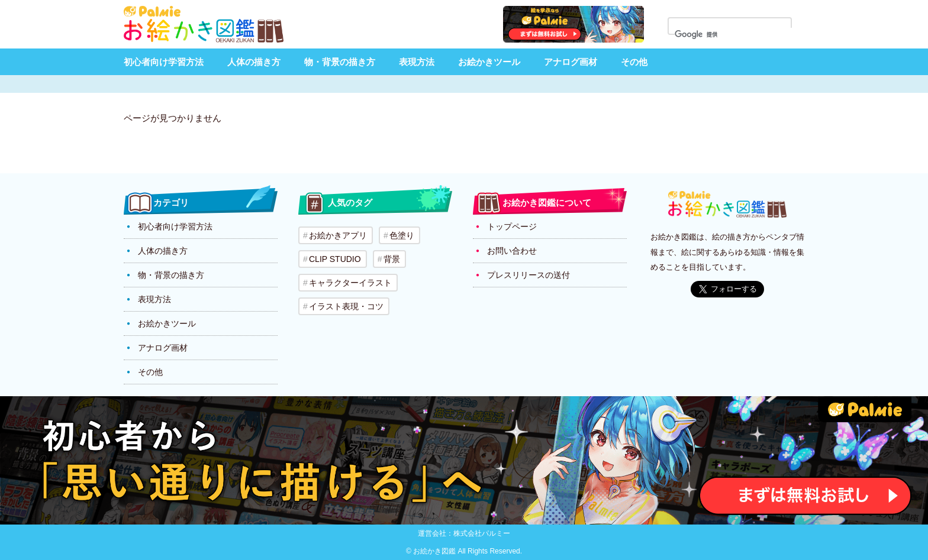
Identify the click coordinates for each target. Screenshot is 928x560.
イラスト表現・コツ (346, 306)
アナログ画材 (571, 62)
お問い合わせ (512, 251)
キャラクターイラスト (350, 283)
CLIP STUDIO (335, 259)
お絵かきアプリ (338, 235)
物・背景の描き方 (340, 62)
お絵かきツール (489, 62)
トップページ (512, 226)
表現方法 (417, 62)
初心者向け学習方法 (164, 62)
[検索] (737, 35)
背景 (392, 259)
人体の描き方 (254, 62)
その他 (634, 62)
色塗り (402, 235)
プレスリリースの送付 (529, 275)
